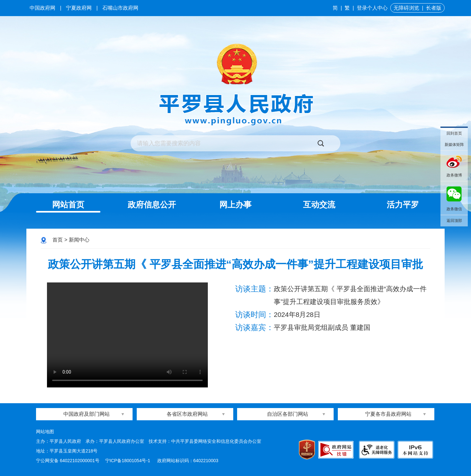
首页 (58, 240)
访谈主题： (254, 289)
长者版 (434, 8)
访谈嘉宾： (254, 327)
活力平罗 (403, 205)
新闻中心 (79, 240)
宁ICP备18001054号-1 (128, 461)
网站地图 (45, 432)
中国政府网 (42, 8)
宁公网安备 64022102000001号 (68, 461)
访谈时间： (254, 314)
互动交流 (319, 205)
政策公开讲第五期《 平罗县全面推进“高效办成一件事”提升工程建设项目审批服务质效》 (235, 273)
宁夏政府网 (79, 8)
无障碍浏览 (406, 8)
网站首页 (68, 205)
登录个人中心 (372, 8)
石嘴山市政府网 (120, 8)
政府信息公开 (152, 205)
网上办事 (235, 205)
